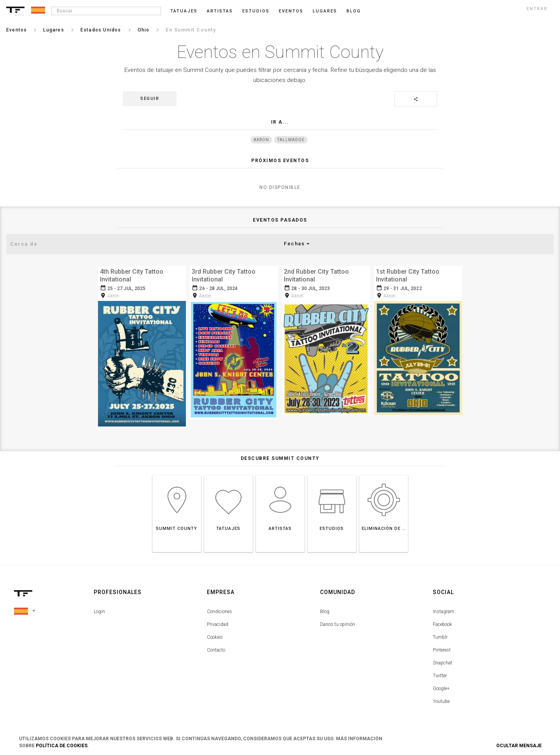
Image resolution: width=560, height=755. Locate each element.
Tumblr (440, 635)
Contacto (216, 648)
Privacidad (218, 622)
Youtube (441, 699)
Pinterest (442, 648)
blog (354, 11)
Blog (325, 609)
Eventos (291, 11)
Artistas (220, 11)
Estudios (256, 11)
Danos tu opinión (338, 622)
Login (99, 609)
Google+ (441, 686)
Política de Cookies (62, 746)
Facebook (442, 622)
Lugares (325, 11)
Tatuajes (184, 11)
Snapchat (443, 661)
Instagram (444, 609)
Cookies (215, 635)
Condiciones (220, 609)
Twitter (440, 673)
